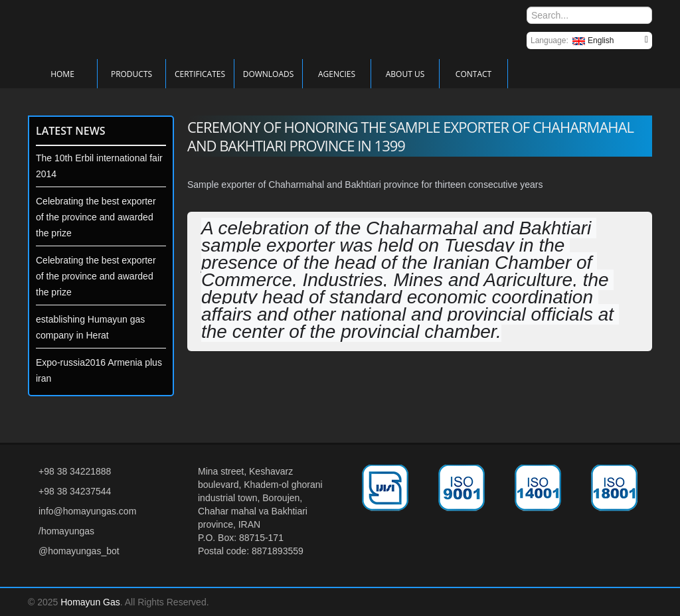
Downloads (269, 74)
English (593, 40)
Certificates (200, 74)
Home (62, 74)
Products (131, 74)
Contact (473, 74)
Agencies (337, 74)
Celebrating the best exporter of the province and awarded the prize (96, 217)
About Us (405, 74)
